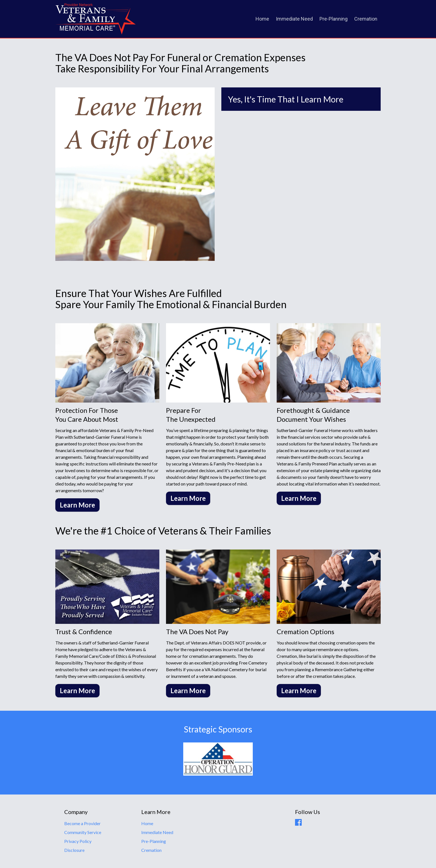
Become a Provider (82, 823)
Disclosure (74, 850)
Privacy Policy (78, 841)
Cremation (366, 19)
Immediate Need (294, 19)
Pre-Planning (334, 19)
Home (262, 19)
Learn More (77, 505)
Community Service (83, 832)
